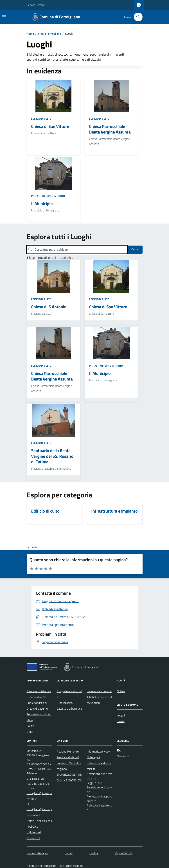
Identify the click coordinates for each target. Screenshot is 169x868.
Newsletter (124, 756)
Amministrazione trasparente (100, 776)
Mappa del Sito (124, 853)
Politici (31, 726)
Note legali (93, 757)
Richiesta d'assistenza (99, 808)
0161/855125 (35, 779)
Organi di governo (37, 709)
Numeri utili (33, 838)
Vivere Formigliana (49, 34)
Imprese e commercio (99, 691)
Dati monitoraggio (37, 853)
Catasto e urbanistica (69, 709)
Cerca (135, 249)
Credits (94, 853)
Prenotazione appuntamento (99, 799)
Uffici (30, 732)
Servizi (69, 853)
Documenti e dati (37, 697)
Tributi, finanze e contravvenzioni (99, 700)
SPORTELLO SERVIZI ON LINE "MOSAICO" (69, 777)
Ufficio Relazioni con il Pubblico (39, 824)
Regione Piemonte (36, 5)
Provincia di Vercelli (68, 757)
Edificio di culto (41, 119)
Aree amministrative (39, 691)
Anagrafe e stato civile (69, 694)
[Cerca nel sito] (137, 17)
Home (30, 34)
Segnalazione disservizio (100, 790)
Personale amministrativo (39, 717)
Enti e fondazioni (37, 703)
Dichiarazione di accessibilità (99, 766)
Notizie (121, 691)
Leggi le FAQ (94, 783)
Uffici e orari (34, 832)
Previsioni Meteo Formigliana (69, 766)
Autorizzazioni (65, 703)
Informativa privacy (98, 751)
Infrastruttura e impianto (48, 196)
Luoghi (121, 715)
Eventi (121, 721)
